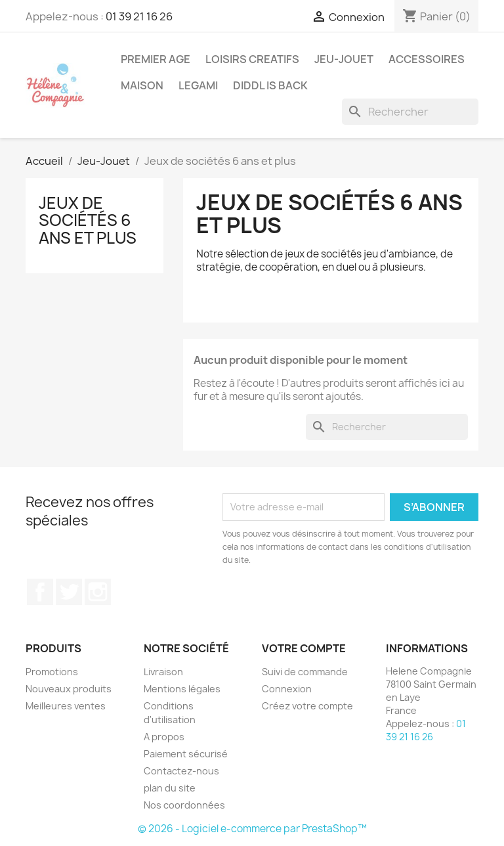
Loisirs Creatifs (252, 59)
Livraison (163, 672)
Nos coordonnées (184, 805)
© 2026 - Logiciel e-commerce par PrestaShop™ (252, 829)
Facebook (40, 592)
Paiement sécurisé (186, 754)
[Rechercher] (410, 112)
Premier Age (156, 59)
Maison (142, 85)
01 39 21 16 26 (139, 16)
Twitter (69, 592)
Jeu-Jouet (344, 59)
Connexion (287, 689)
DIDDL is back (270, 85)
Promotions (52, 672)
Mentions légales (182, 689)
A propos (164, 737)
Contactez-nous (181, 771)
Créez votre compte (307, 706)
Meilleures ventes (66, 706)
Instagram (98, 592)
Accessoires (427, 59)
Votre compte (304, 648)
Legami (198, 85)
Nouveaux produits (69, 689)
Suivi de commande (305, 672)
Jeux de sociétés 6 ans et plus (88, 220)
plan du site (170, 788)
